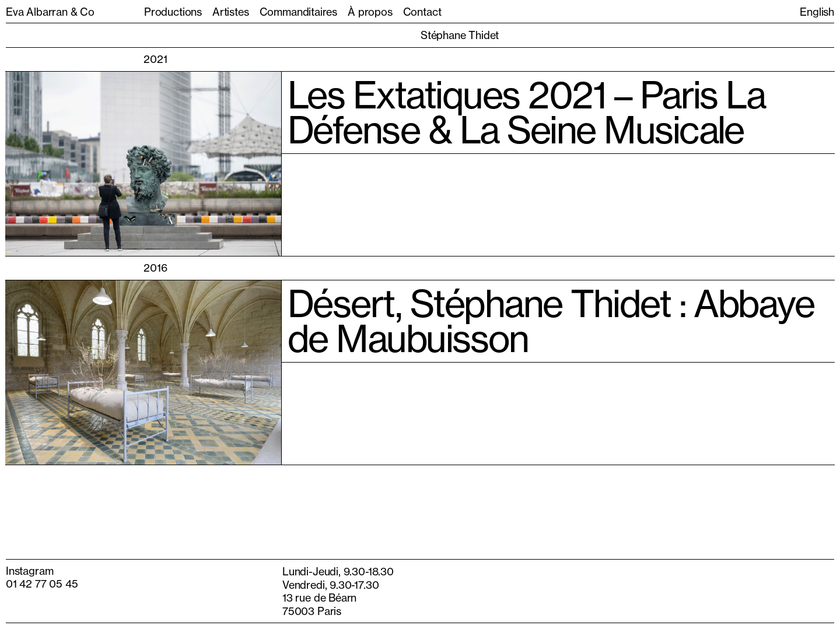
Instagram (29, 571)
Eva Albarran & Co (50, 12)
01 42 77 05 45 (42, 584)
